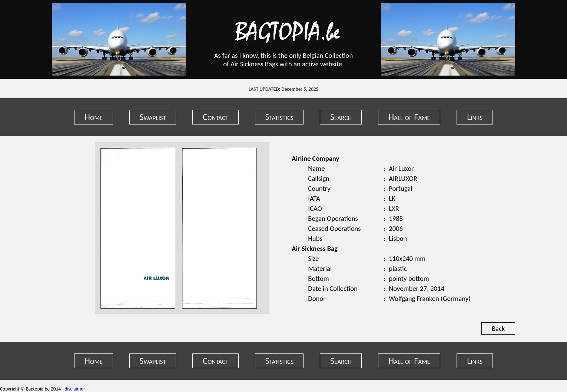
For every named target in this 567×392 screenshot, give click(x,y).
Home (94, 117)
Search (341, 117)
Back (498, 328)
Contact (215, 117)
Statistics (279, 117)
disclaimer (75, 389)
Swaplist (152, 117)
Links (475, 117)
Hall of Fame (409, 117)
